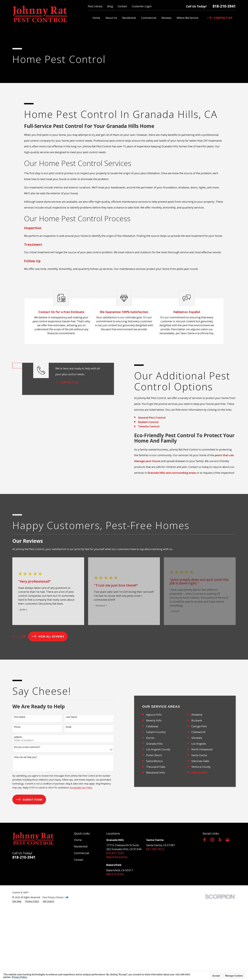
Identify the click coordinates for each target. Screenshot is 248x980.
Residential (81, 919)
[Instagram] (212, 912)
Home (78, 912)
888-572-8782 (115, 946)
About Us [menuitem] (111, 18)
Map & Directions (117, 929)
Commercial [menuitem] (149, 18)
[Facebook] (204, 912)
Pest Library (95, 6)
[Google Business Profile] (228, 912)
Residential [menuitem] (129, 18)
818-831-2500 (115, 925)
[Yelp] (220, 912)
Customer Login (142, 6)
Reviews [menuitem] (166, 18)
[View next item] (23, 642)
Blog (110, 6)
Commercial (82, 925)
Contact (122, 6)
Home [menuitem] (96, 18)
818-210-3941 (224, 6)
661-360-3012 (155, 921)
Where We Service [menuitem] (188, 18)
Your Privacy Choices (55, 969)
